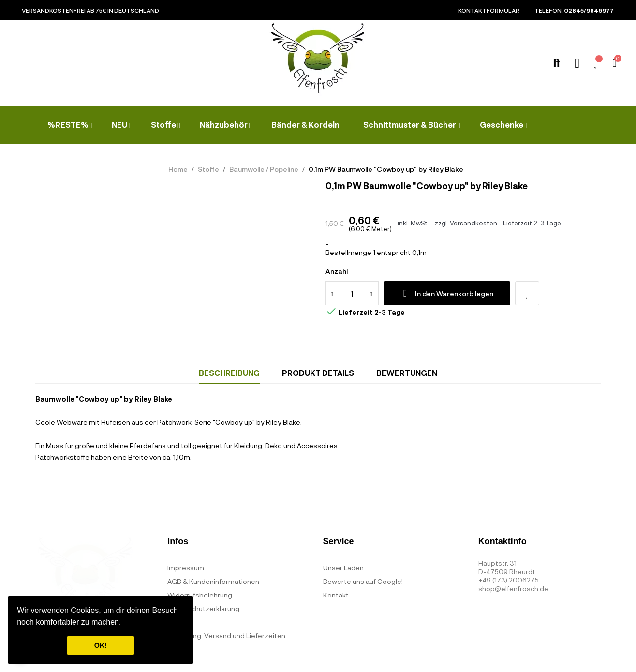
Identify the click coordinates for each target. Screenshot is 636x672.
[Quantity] (352, 293)
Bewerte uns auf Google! (363, 581)
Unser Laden (343, 568)
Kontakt (336, 595)
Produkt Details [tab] (318, 373)
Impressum (186, 568)
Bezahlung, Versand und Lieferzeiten (226, 635)
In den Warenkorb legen (447, 293)
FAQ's (177, 622)
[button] (125, 623)
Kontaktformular (489, 10)
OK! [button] (101, 645)
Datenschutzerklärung (203, 608)
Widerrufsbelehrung (200, 595)
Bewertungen (407, 373)
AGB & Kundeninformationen (213, 581)
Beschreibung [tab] (229, 373)
